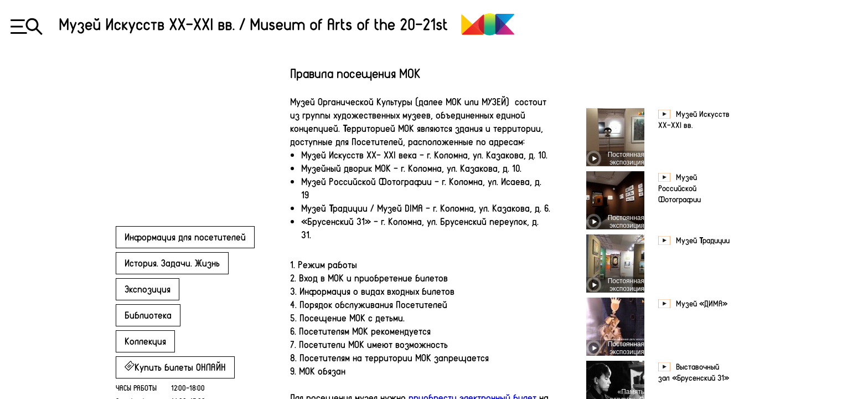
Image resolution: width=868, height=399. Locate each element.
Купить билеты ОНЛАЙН (175, 367)
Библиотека (148, 315)
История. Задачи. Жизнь (172, 263)
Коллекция (145, 341)
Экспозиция (148, 289)
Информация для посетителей (185, 237)
